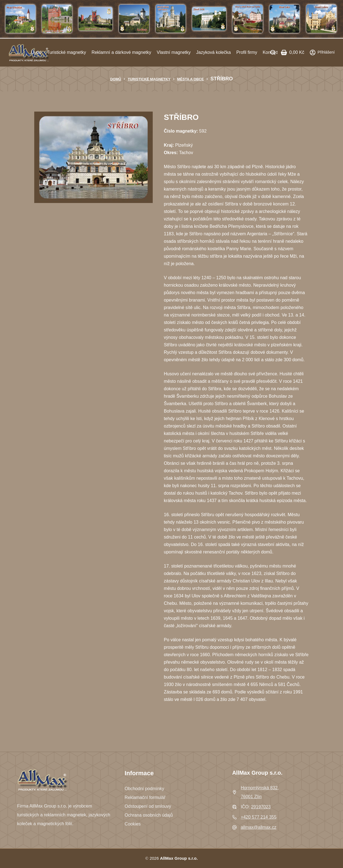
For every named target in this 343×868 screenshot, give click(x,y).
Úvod (36, 52)
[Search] (273, 52)
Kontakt (270, 52)
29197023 (261, 807)
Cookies (133, 824)
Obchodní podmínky (144, 789)
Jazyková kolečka (213, 52)
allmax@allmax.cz (259, 827)
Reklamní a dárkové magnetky (121, 52)
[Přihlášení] (322, 52)
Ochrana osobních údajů (149, 815)
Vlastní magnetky (174, 52)
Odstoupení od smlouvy (148, 806)
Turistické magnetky (67, 52)
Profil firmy (247, 52)
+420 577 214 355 (259, 817)
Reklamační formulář (145, 797)
